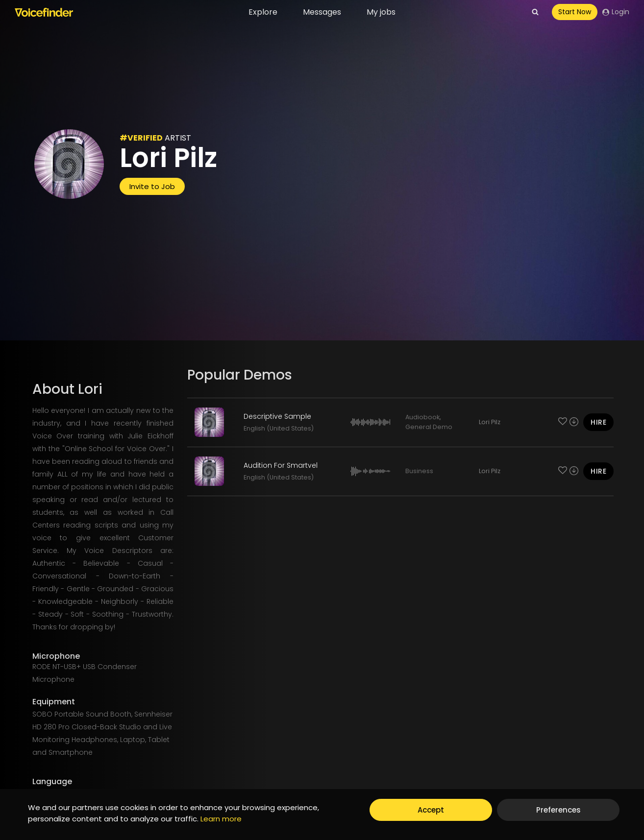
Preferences (558, 810)
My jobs (381, 12)
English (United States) (279, 428)
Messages (322, 12)
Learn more (221, 819)
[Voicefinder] (44, 12)
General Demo (429, 427)
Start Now (575, 12)
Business (419, 471)
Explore (263, 12)
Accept (431, 810)
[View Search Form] (535, 12)
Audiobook (422, 417)
